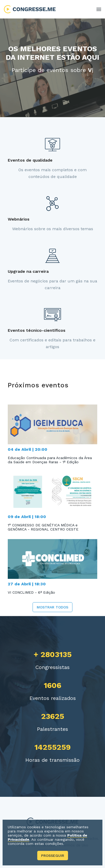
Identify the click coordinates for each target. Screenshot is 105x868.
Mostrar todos (52, 607)
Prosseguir (53, 856)
